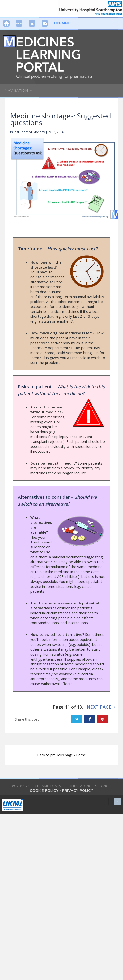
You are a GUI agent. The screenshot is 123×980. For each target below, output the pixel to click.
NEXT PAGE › (101, 707)
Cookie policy (44, 791)
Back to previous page (55, 755)
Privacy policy (78, 791)
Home (81, 755)
